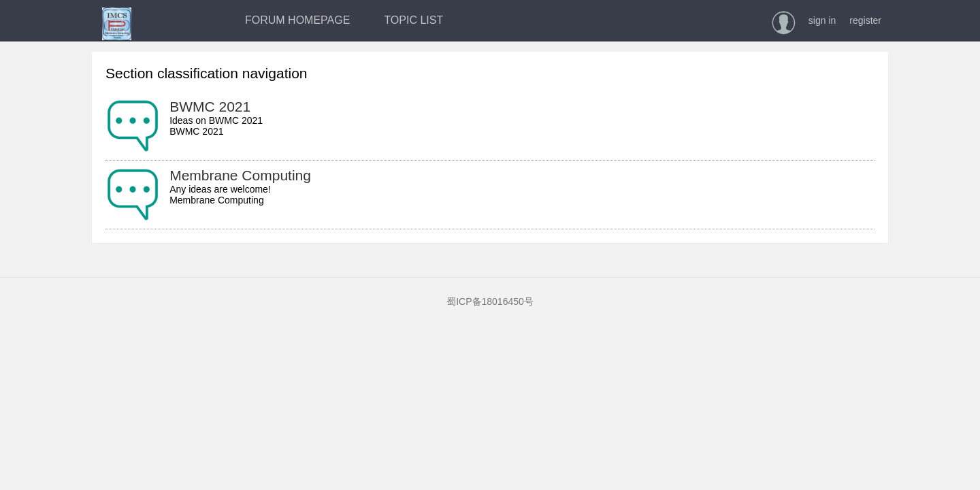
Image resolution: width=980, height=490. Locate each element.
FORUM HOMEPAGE (297, 20)
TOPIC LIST (413, 20)
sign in (822, 20)
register (865, 20)
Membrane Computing (240, 175)
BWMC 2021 (210, 107)
